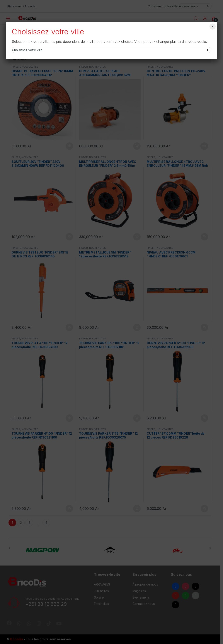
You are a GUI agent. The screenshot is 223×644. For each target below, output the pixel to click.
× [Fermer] (213, 27)
